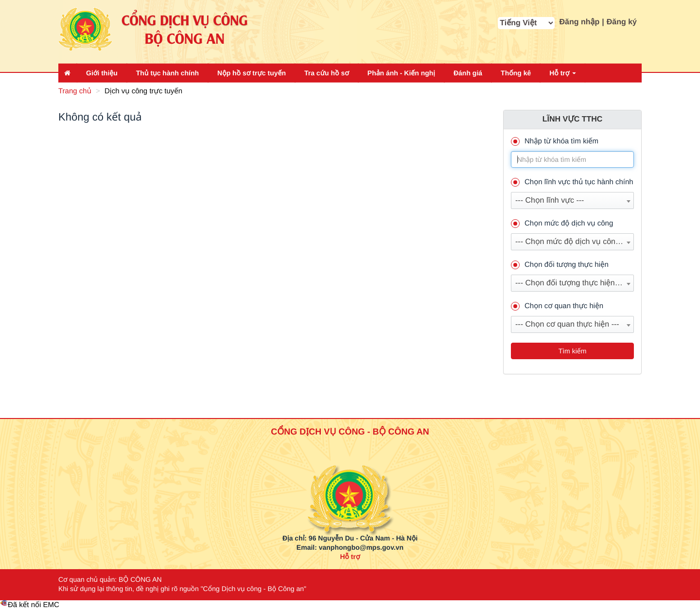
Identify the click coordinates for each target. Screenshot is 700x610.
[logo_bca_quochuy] (350, 475)
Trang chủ (75, 91)
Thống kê (516, 73)
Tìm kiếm (573, 351)
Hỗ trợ (563, 73)
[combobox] (572, 200)
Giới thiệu (102, 73)
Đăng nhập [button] (580, 22)
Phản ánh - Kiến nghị (401, 73)
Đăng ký (622, 22)
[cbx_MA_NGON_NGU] (526, 23)
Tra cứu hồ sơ (327, 73)
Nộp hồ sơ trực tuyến (252, 73)
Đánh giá (468, 73)
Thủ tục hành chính (167, 73)
